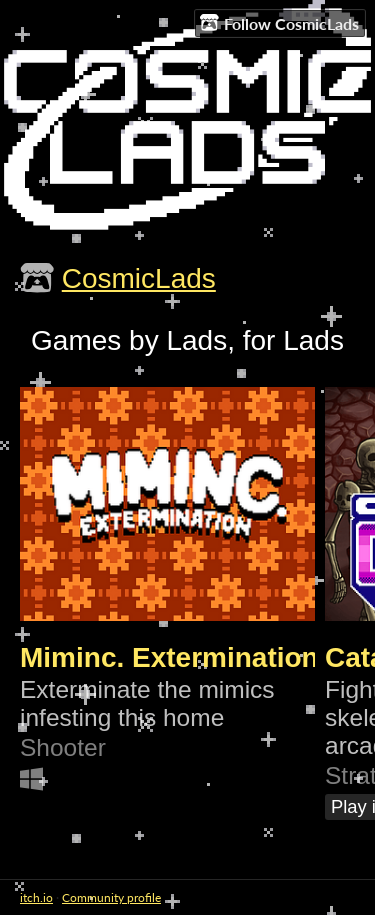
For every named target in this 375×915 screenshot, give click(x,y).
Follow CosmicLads (279, 23)
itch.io (36, 897)
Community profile (111, 897)
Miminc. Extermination (169, 657)
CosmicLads (139, 278)
